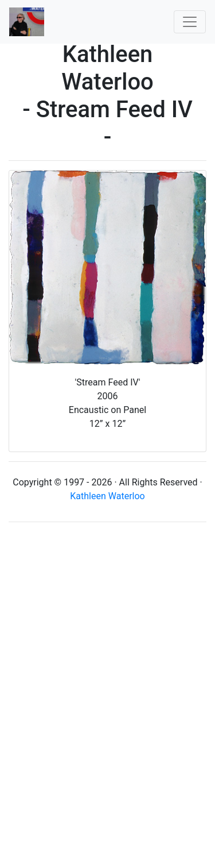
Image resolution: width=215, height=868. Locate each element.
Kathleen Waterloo (107, 496)
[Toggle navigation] (190, 22)
